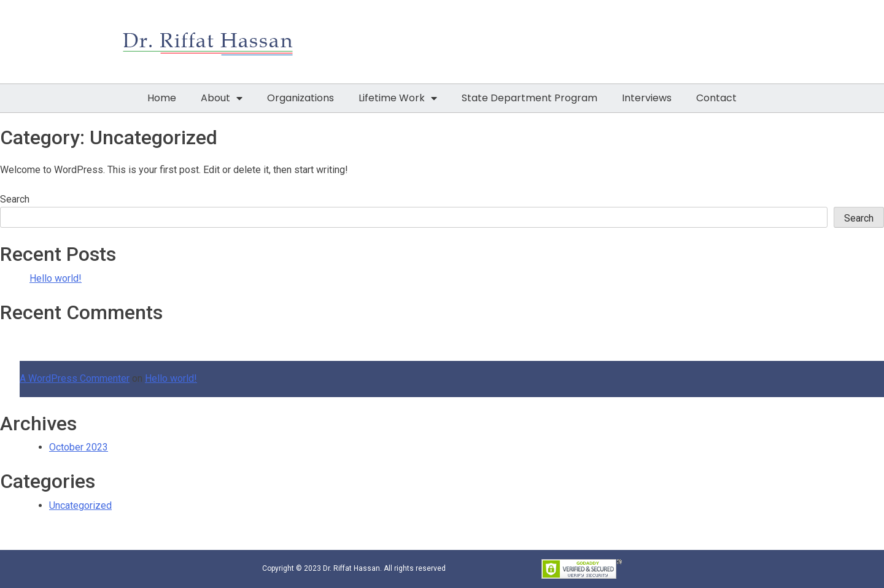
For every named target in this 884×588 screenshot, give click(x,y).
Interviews (647, 98)
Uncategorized (80, 505)
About (222, 98)
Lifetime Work (398, 98)
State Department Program (529, 98)
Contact (716, 98)
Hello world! (56, 278)
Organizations (300, 98)
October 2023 (79, 447)
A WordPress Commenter (75, 378)
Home (162, 98)
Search (15, 199)
